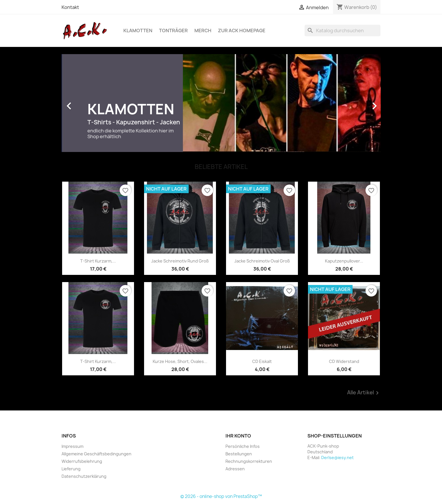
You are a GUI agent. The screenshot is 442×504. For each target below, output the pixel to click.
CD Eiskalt (262, 361)
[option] (221, 103)
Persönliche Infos (243, 446)
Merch (203, 31)
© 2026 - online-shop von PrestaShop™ (221, 496)
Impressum (72, 446)
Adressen (235, 469)
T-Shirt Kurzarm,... (98, 261)
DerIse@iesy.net (337, 458)
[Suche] (342, 31)
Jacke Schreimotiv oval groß (262, 261)
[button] (86, 103)
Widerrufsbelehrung (82, 461)
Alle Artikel (364, 393)
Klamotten (138, 31)
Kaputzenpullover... (344, 261)
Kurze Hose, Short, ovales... (180, 361)
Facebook (232, 483)
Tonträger (173, 31)
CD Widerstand (344, 361)
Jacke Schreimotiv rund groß (180, 261)
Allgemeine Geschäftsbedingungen (96, 454)
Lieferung (71, 469)
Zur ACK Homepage (242, 31)
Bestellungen (239, 454)
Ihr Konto (238, 436)
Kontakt (70, 7)
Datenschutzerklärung (84, 476)
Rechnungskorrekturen (249, 461)
